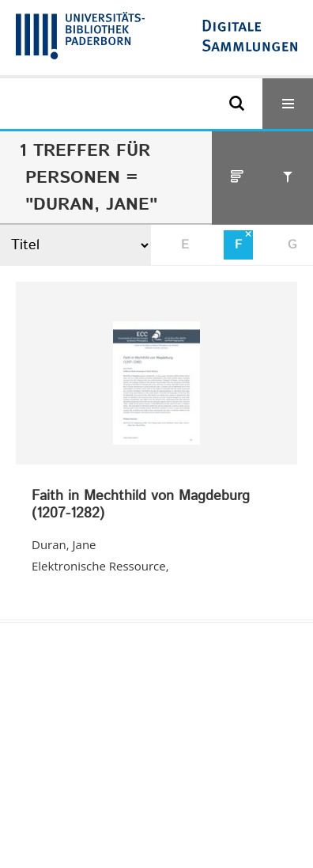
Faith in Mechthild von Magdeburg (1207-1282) (141, 505)
